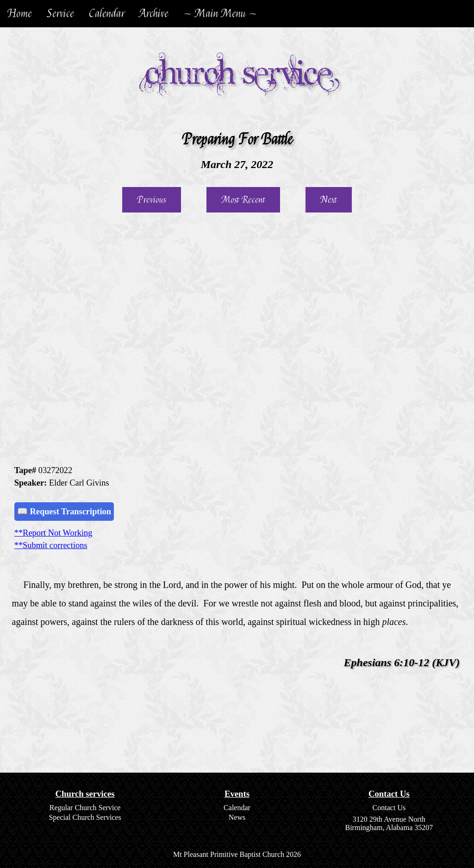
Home (20, 14)
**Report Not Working (53, 533)
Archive (154, 14)
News (237, 817)
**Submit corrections (51, 545)
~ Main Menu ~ (220, 14)
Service (60, 14)
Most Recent (243, 200)
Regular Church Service (85, 808)
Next (329, 200)
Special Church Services (85, 817)
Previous (152, 200)
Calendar (107, 14)
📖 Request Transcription (64, 512)
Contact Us (389, 808)
